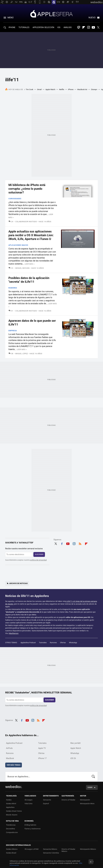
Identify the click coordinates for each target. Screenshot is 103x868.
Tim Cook (29, 89)
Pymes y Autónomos (33, 829)
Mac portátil (75, 743)
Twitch (79, 27)
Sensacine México (50, 849)
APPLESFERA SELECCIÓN (43, 27)
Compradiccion (12, 832)
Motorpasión (85, 800)
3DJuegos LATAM (32, 849)
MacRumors (14, 633)
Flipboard (84, 27)
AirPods (9, 748)
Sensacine (47, 800)
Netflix (62, 89)
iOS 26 (73, 758)
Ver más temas (14, 765)
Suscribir (39, 554)
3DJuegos (28, 800)
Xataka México (12, 849)
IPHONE (12, 27)
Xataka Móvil (11, 804)
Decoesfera (10, 829)
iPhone (71, 89)
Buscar (93, 777)
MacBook (10, 758)
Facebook (62, 543)
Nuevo (92, 18)
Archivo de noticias (18, 583)
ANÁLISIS (68, 27)
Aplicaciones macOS (18, 245)
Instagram (89, 27)
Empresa (13, 331)
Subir (90, 787)
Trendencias (11, 825)
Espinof (46, 804)
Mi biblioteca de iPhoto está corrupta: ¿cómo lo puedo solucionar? (27, 189)
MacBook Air (82, 89)
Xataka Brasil (11, 853)
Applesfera (51, 14)
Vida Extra (28, 804)
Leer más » (30, 264)
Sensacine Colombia (51, 853)
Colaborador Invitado (26, 222)
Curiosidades (15, 199)
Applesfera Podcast (28, 643)
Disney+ (94, 89)
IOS (59, 27)
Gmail (39, 89)
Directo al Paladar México (68, 850)
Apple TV (42, 748)
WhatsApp (73, 643)
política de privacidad (38, 560)
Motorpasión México (88, 849)
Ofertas (63, 643)
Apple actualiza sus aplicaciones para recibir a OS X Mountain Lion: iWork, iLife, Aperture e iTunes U (31, 235)
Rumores (13, 288)
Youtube (93, 27)
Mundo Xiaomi (12, 815)
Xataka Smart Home (14, 811)
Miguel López (22, 354)
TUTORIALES (24, 27)
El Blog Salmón (30, 825)
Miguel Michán (22, 268)
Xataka (9, 800)
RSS (80, 543)
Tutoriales (43, 643)
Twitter (98, 27)
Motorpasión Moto (87, 804)
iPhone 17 (42, 758)
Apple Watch (50, 89)
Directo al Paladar (68, 800)
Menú (11, 18)
